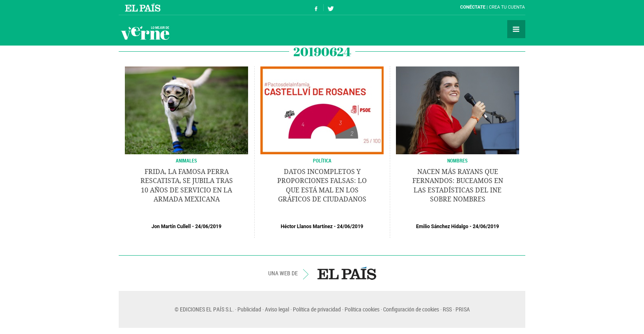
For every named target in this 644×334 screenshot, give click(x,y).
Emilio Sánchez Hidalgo (442, 226)
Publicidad (249, 309)
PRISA (463, 309)
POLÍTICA (322, 160)
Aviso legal (277, 309)
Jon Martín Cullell (171, 226)
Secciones (516, 29)
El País (144, 7)
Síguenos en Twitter (331, 8)
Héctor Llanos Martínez (307, 226)
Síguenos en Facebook (316, 8)
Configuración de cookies (411, 309)
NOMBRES (458, 160)
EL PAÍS (347, 273)
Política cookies (362, 309)
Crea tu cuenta (507, 7)
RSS (447, 309)
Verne (145, 33)
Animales (186, 160)
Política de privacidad (317, 309)
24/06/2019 (208, 226)
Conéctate (473, 7)
